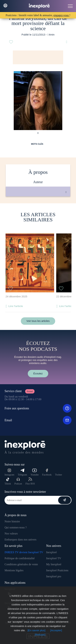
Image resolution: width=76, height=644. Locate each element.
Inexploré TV (54, 558)
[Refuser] (40, 635)
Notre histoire (12, 521)
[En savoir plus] (37, 630)
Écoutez (38, 373)
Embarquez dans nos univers (20, 540)
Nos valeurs (11, 533)
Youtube (35, 472)
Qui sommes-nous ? (16, 527)
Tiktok (8, 481)
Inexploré (51, 552)
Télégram (22, 472)
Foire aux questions (38, 408)
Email (38, 420)
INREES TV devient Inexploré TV (24, 552)
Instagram (9, 472)
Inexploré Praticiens (57, 570)
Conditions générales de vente (21, 564)
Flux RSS (30, 481)
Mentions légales (14, 570)
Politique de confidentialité (20, 558)
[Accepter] (56, 630)
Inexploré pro (54, 576)
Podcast (18, 481)
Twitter (58, 475)
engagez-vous (61, 15)
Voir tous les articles (38, 321)
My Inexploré (54, 564)
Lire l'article (16, 306)
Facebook (47, 472)
